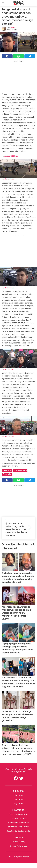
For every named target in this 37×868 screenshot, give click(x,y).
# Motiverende (20, 470)
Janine (13, 28)
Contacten (19, 799)
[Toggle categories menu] (3, 3)
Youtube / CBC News (11, 156)
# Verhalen (7, 474)
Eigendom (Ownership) (19, 827)
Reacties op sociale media (18, 831)
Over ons (19, 795)
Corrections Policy (19, 818)
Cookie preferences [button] (19, 846)
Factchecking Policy (18, 814)
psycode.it (19, 803)
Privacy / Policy (19, 842)
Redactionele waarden (18, 823)
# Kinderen (7, 470)
